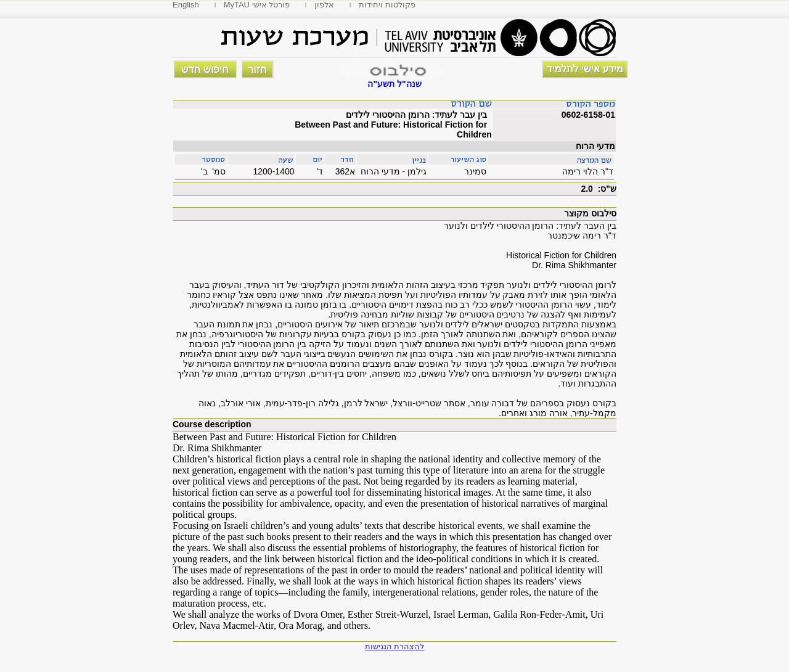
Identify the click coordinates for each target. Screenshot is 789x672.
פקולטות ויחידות (387, 5)
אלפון (324, 5)
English (186, 5)
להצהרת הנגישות (395, 646)
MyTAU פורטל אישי (257, 5)
